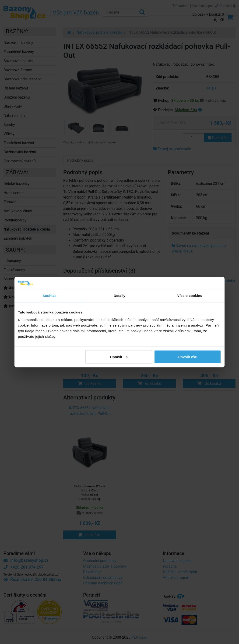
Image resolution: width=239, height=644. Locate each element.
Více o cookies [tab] (190, 296)
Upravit (119, 357)
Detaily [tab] (119, 296)
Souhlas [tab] (49, 296)
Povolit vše (188, 357)
